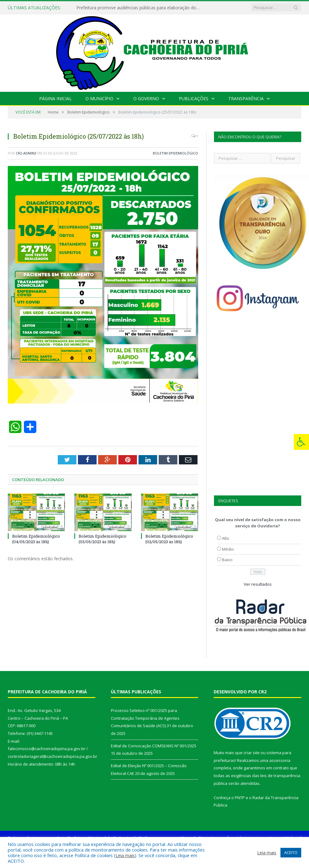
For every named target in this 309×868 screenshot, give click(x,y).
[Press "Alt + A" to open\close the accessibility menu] (301, 442)
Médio (228, 549)
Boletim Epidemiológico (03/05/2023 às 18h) (102, 539)
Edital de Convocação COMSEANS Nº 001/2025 (154, 746)
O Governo (146, 98)
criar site (252, 753)
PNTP (240, 798)
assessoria (280, 760)
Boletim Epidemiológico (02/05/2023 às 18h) (169, 539)
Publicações (193, 98)
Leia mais (125, 855)
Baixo (227, 560)
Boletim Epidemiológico (175, 153)
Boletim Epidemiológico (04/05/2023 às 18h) (36, 539)
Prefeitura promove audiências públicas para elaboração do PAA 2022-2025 (139, 8)
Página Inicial (56, 98)
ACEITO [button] (291, 852)
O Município (100, 98)
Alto (226, 538)
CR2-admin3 (26, 153)
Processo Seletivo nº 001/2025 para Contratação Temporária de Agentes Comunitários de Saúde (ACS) (145, 718)
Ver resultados (258, 584)
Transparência (245, 98)
